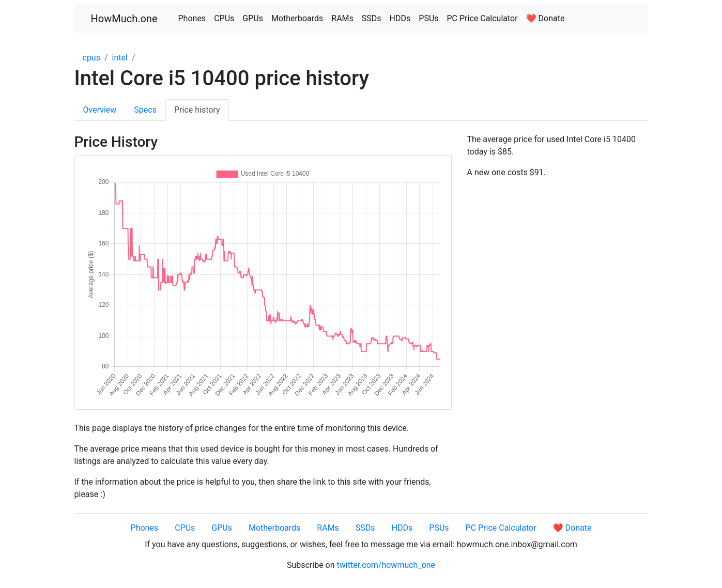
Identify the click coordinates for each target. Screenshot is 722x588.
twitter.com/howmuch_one (386, 565)
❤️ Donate (546, 18)
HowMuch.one (124, 19)
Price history (197, 110)
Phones (192, 18)
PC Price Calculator (482, 18)
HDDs (400, 18)
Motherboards (297, 18)
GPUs (253, 18)
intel (120, 58)
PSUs (428, 18)
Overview (100, 110)
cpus (91, 58)
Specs (145, 110)
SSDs (372, 18)
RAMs (342, 18)
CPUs (224, 18)
